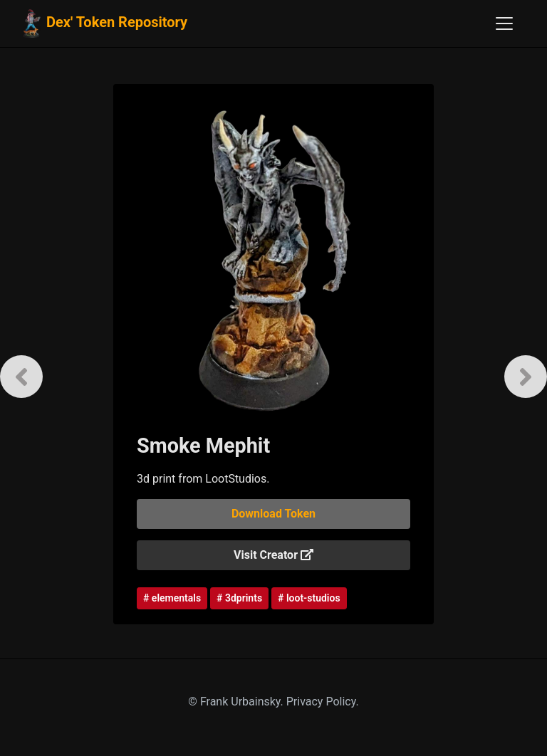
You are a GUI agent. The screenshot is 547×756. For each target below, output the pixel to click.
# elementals (172, 598)
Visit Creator (273, 555)
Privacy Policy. (323, 702)
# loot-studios (309, 598)
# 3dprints (239, 598)
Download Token (273, 514)
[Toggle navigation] (504, 23)
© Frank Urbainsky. (237, 702)
